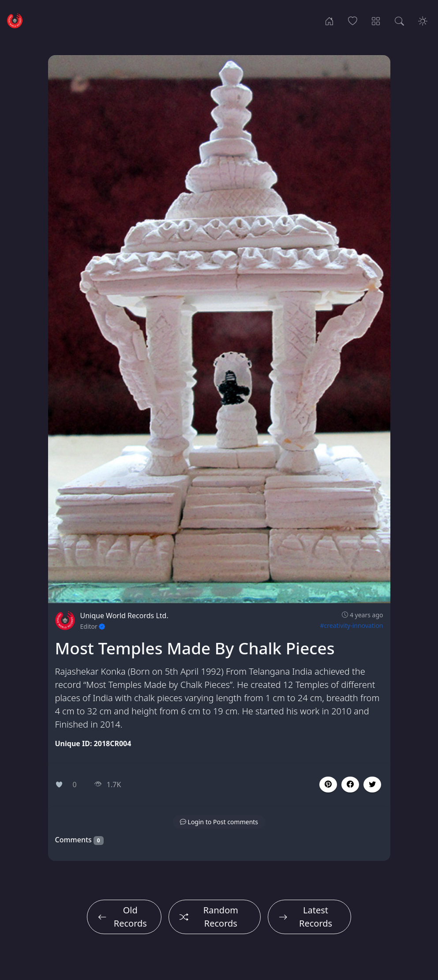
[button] (350, 785)
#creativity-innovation (352, 625)
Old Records (122, 917)
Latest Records (306, 917)
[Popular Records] (353, 20)
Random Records (209, 917)
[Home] (329, 20)
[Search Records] (399, 20)
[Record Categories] (376, 20)
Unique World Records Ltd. (124, 616)
